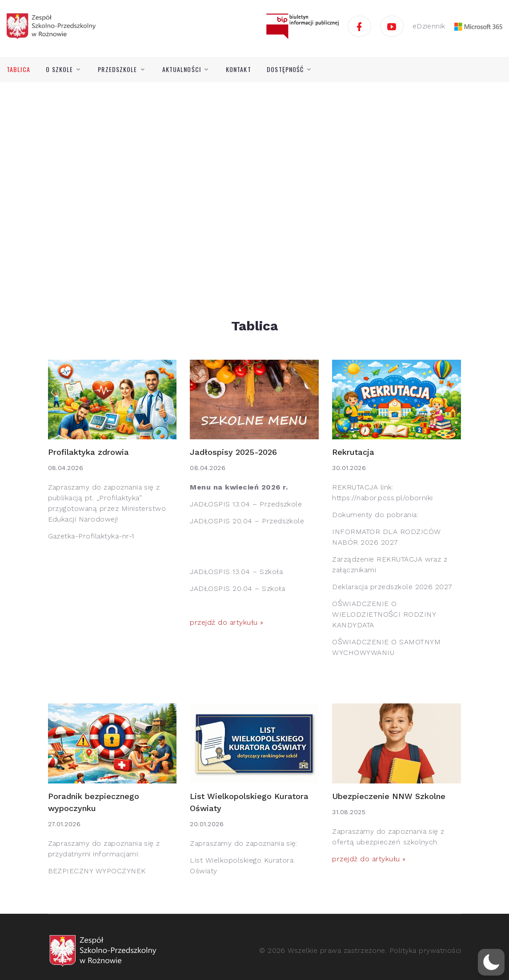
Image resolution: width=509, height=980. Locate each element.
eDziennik (429, 26)
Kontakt (238, 69)
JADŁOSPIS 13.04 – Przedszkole (246, 504)
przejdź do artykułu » (226, 622)
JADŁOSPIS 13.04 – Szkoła (236, 572)
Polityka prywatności (425, 950)
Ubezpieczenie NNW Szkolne (389, 796)
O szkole (59, 69)
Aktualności (182, 69)
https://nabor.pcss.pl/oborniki (382, 498)
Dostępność (285, 69)
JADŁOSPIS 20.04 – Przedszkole (247, 521)
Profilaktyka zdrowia (88, 452)
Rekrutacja (353, 452)
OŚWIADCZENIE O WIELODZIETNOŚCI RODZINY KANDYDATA (384, 614)
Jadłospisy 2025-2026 (233, 452)
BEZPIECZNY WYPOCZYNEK (97, 871)
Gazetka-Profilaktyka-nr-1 (91, 536)
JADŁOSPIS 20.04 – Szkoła (237, 588)
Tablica (18, 69)
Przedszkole (117, 69)
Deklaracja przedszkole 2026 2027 (392, 587)
